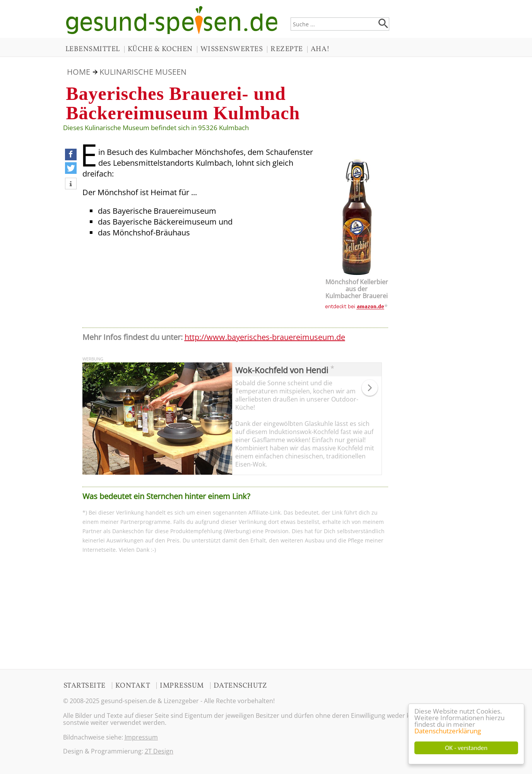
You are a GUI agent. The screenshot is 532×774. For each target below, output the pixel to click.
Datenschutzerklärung (448, 731)
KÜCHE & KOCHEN (160, 49)
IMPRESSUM (182, 686)
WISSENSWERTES (232, 49)
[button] (71, 154)
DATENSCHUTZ (240, 686)
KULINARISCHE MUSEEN (143, 72)
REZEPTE (287, 49)
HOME (79, 72)
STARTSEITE (85, 686)
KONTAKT (133, 686)
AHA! (320, 49)
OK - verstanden (466, 748)
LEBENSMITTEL (93, 49)
